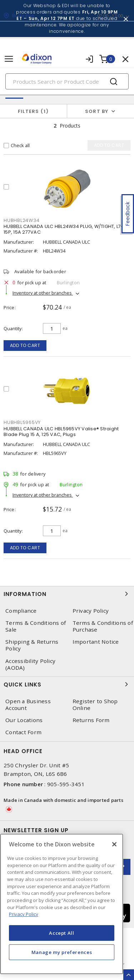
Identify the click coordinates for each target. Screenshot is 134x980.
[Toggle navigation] (9, 59)
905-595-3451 (66, 784)
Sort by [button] (97, 111)
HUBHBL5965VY (22, 422)
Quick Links (67, 684)
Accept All (62, 933)
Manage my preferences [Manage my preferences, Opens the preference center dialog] (62, 952)
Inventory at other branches (43, 293)
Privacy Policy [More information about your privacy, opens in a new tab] (24, 914)
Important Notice (96, 642)
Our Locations (24, 720)
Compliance (21, 611)
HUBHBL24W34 (21, 220)
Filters (33, 111)
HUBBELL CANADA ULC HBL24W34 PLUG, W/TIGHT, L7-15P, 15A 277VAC (64, 229)
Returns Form (91, 720)
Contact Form (23, 732)
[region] (62, 904)
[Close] (114, 844)
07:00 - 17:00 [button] (110, 16)
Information (67, 594)
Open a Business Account (28, 705)
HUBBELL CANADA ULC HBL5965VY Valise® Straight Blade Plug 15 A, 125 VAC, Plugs (61, 432)
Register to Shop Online (95, 705)
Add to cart (25, 345)
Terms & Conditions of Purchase (103, 626)
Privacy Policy (91, 611)
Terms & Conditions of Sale (36, 626)
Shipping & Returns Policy (32, 645)
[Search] (67, 81)
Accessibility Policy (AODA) (30, 664)
